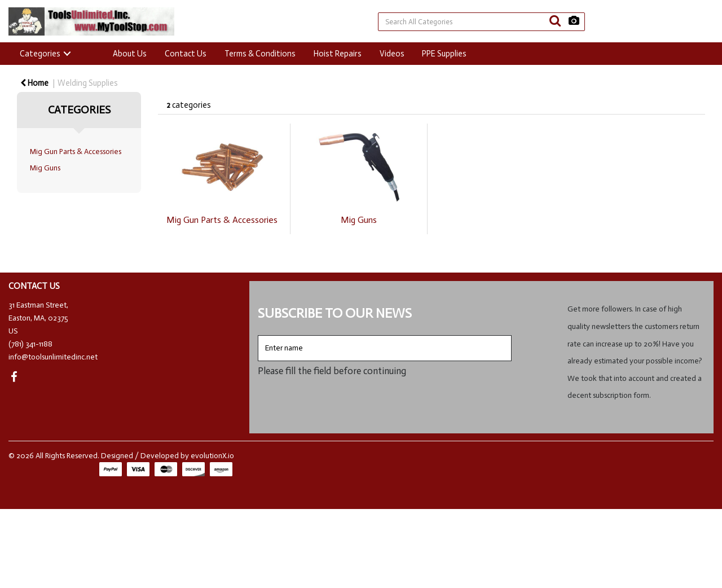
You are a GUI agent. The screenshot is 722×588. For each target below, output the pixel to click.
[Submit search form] (555, 21)
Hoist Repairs (338, 54)
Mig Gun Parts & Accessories (76, 152)
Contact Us (186, 54)
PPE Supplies (444, 54)
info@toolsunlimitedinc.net (53, 357)
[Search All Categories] (481, 22)
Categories (40, 54)
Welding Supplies (88, 83)
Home (34, 83)
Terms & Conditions (260, 54)
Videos (392, 54)
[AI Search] (574, 21)
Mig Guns (45, 168)
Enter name (261, 335)
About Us (130, 54)
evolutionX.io (212, 456)
